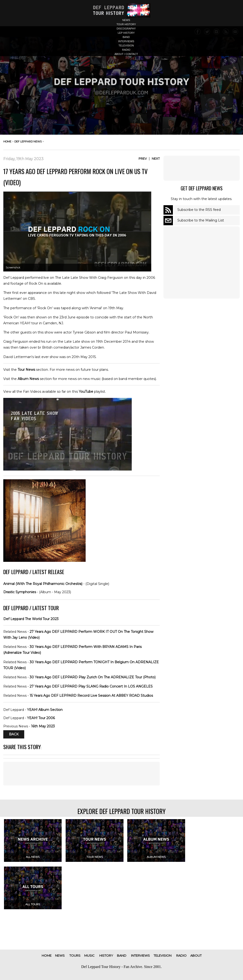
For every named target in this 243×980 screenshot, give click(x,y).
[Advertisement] (82, 774)
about (196, 955)
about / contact (126, 54)
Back (14, 734)
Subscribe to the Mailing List (201, 220)
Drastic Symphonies (20, 592)
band (126, 37)
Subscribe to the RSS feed (199, 210)
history (106, 955)
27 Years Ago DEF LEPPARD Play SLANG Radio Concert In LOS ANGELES (91, 686)
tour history (126, 24)
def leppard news (28, 142)
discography (126, 29)
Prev (143, 158)
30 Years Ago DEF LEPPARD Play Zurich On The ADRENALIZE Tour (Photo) (93, 677)
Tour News (26, 370)
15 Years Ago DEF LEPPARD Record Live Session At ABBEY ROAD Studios (91, 696)
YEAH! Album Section (45, 710)
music (89, 955)
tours (75, 955)
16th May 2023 (43, 726)
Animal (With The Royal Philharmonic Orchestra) (43, 584)
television (126, 46)
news (126, 20)
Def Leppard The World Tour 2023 (31, 619)
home (7, 142)
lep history (126, 33)
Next (156, 158)
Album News (28, 379)
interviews (126, 41)
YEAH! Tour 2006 (41, 718)
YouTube (86, 392)
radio (126, 50)
